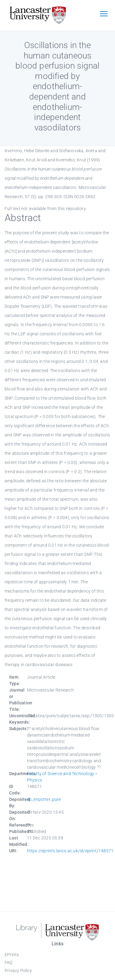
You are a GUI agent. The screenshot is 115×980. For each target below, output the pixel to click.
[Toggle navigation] (104, 14)
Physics (34, 780)
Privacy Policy (18, 971)
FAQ (9, 963)
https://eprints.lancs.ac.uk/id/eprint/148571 (70, 851)
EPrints (12, 955)
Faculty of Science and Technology (61, 774)
